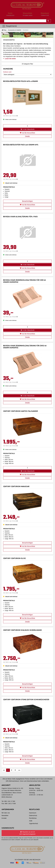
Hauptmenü (9, 26)
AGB (31, 821)
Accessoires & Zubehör (15, 30)
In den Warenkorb (27, 129)
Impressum (33, 813)
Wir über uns (6, 813)
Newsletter (5, 815)
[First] (4, 770)
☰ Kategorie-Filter (27, 64)
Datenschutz (33, 815)
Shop (4, 30)
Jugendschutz (34, 823)
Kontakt (4, 818)
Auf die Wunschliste (27, 133)
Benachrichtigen (27, 201)
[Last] (19, 770)
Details (27, 136)
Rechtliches (33, 818)
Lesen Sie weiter (9, 59)
